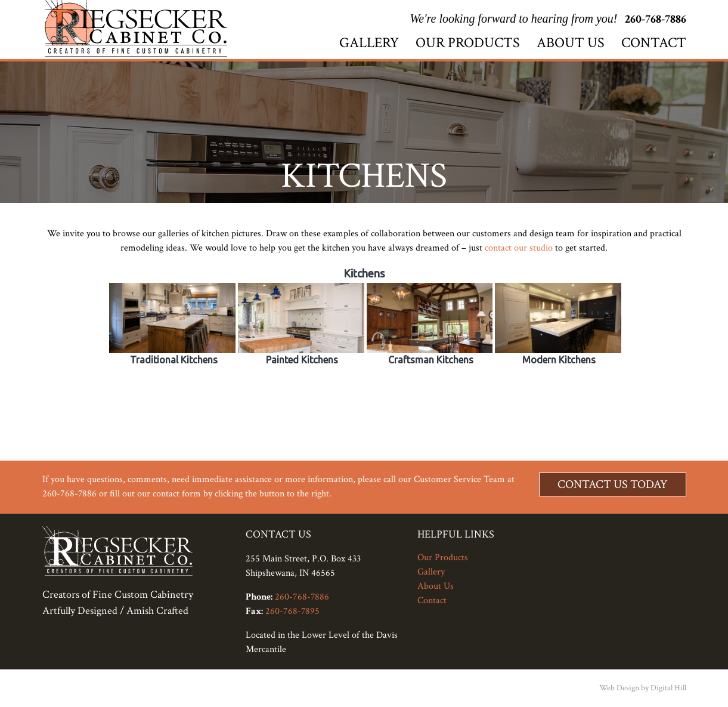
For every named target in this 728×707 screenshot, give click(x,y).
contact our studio (519, 248)
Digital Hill (668, 688)
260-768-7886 (656, 19)
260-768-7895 (292, 611)
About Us (571, 43)
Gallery (369, 43)
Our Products (468, 43)
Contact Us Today (613, 484)
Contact (654, 43)
